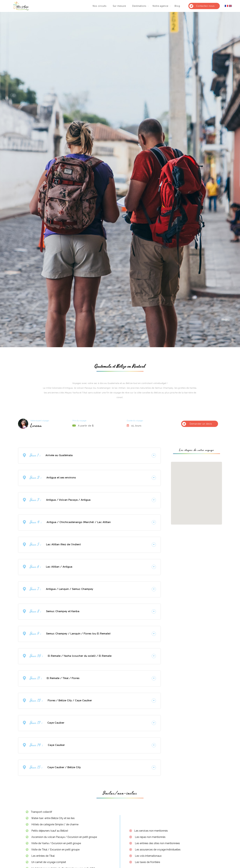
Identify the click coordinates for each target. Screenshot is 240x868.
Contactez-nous (202, 6)
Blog (177, 6)
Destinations (139, 6)
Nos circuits (100, 6)
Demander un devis (197, 424)
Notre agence (160, 6)
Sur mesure (119, 6)
